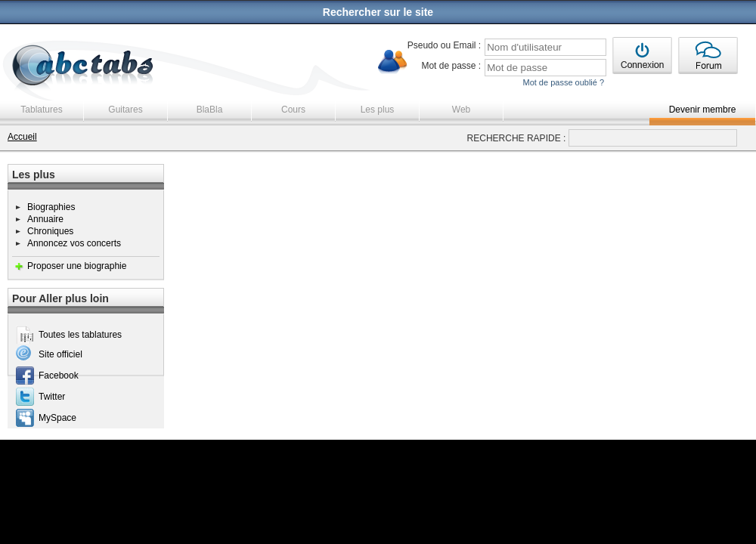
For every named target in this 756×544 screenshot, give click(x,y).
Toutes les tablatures (80, 335)
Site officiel (60, 354)
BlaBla (210, 110)
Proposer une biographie (77, 266)
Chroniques (50, 231)
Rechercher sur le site (378, 12)
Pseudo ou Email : (444, 45)
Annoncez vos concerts (74, 243)
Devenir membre (703, 110)
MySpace (57, 418)
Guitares (125, 110)
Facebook (59, 376)
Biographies (51, 207)
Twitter (52, 397)
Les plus (378, 110)
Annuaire (45, 219)
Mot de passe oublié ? (563, 82)
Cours (293, 110)
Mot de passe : (451, 66)
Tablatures (41, 110)
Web (461, 110)
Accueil (22, 137)
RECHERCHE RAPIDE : (517, 138)
